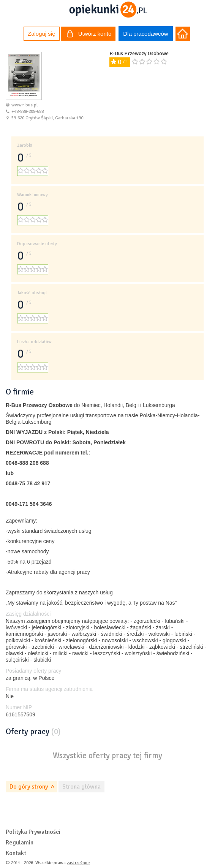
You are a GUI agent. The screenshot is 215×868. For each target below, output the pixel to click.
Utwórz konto (89, 35)
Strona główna (81, 787)
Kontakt (16, 853)
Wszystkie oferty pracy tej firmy (107, 756)
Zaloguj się (42, 34)
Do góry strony (29, 787)
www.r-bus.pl (25, 105)
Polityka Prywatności (33, 832)
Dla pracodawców (145, 34)
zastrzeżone (78, 863)
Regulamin (20, 843)
